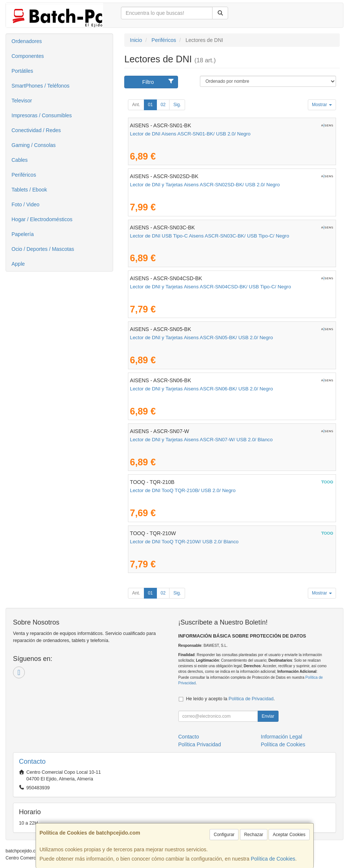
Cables (20, 160)
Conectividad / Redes (36, 130)
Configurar (224, 835)
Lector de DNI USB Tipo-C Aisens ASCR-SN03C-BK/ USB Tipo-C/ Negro (209, 236)
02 (163, 105)
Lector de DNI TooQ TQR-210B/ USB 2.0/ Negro (183, 490)
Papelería (23, 234)
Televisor (22, 101)
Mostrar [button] (322, 105)
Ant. (136, 105)
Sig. (177, 105)
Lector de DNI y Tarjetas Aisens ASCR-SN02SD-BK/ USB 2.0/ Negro (205, 185)
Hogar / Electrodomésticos (42, 219)
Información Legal (281, 737)
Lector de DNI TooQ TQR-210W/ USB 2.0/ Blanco (184, 542)
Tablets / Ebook (29, 190)
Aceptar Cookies (289, 835)
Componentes (28, 56)
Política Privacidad (200, 744)
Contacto (189, 737)
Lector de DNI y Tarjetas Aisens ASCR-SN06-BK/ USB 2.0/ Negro (201, 389)
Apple (18, 264)
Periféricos (24, 175)
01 (150, 105)
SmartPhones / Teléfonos (40, 86)
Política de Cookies (273, 859)
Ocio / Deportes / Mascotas (43, 249)
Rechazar (253, 835)
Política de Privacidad (251, 699)
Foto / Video (25, 204)
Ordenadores (27, 41)
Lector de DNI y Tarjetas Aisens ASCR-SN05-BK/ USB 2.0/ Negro (201, 338)
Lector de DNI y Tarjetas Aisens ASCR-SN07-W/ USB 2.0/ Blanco (201, 440)
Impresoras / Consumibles (42, 115)
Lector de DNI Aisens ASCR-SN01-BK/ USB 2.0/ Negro (190, 134)
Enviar (268, 716)
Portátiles (22, 71)
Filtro (158, 82)
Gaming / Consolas (34, 145)
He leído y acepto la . (231, 699)
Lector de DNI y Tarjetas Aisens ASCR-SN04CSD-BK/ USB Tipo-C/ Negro (210, 287)
